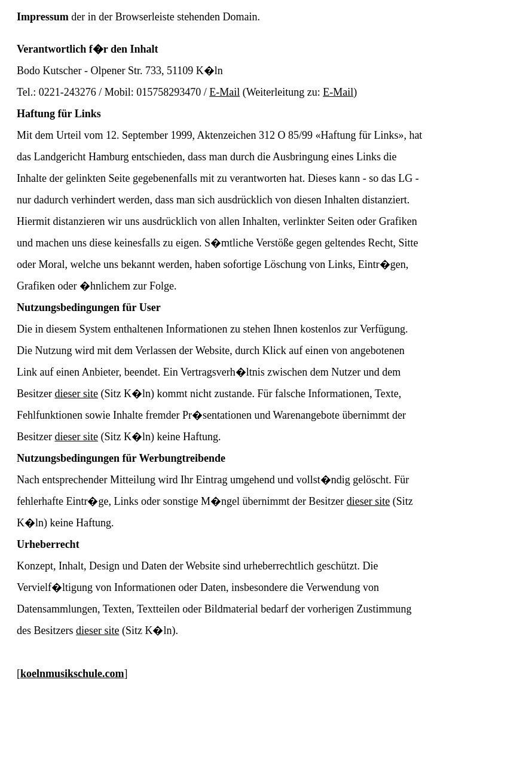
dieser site (76, 394)
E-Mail (224, 92)
